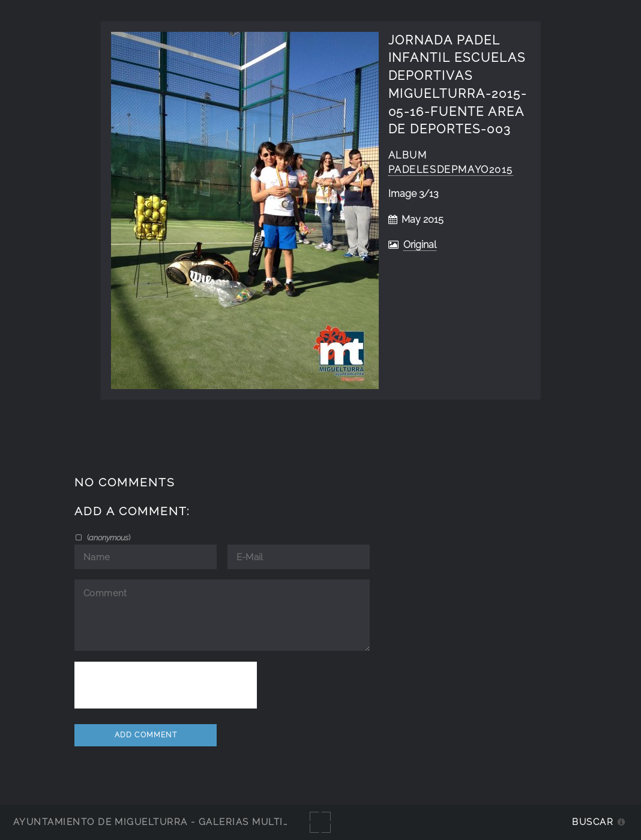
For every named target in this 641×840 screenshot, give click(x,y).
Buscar (593, 822)
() (108, 537)
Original (420, 245)
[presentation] (166, 685)
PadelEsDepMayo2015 (451, 170)
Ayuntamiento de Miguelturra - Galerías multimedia (164, 822)
